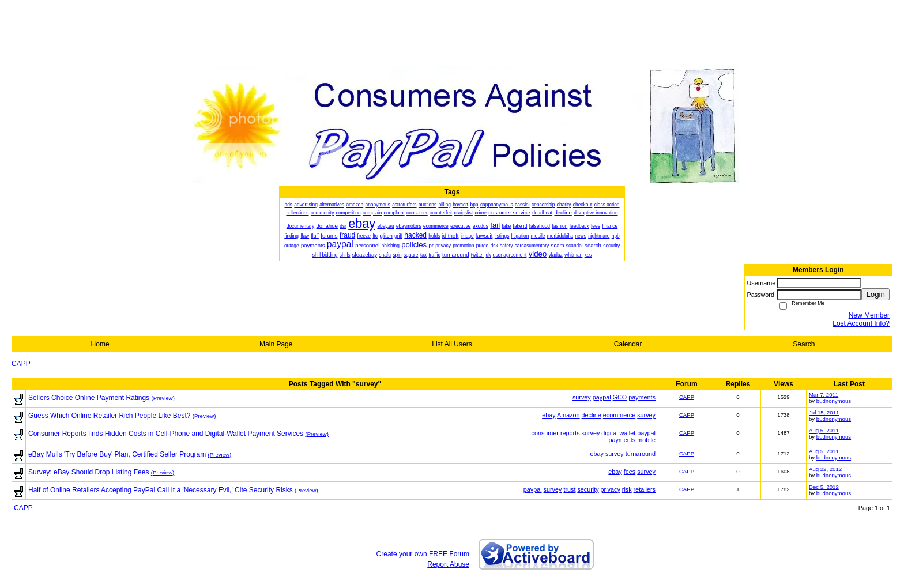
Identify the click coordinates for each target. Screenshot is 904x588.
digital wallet (618, 433)
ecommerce (619, 415)
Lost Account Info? (861, 323)
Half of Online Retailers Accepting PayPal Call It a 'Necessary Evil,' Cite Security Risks (161, 490)
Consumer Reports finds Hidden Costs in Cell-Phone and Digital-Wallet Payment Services (166, 434)
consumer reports (556, 433)
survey (582, 397)
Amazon (568, 415)
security (588, 489)
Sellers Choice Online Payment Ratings (89, 398)
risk (627, 489)
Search (804, 344)
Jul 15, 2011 (824, 412)
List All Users (452, 344)
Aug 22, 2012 (825, 469)
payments (642, 397)
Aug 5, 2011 (824, 430)
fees (630, 472)
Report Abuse (448, 564)
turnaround (641, 454)
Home (100, 344)
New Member (869, 315)
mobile (646, 440)
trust (569, 489)
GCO (620, 397)
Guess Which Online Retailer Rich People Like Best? (109, 416)
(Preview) (163, 398)
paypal (602, 397)
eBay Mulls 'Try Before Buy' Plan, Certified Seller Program (117, 454)
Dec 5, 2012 (824, 487)
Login (875, 294)
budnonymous (834, 401)
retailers (645, 489)
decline (592, 415)
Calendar (628, 344)
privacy (611, 489)
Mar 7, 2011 (824, 395)
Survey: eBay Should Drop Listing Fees (88, 472)
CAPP (21, 364)
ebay (549, 415)
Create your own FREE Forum (423, 554)
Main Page (276, 344)
